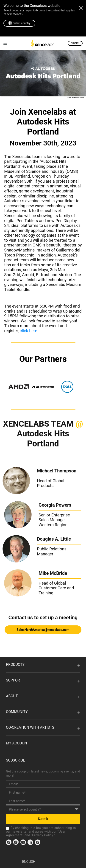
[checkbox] (7, 828)
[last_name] (43, 801)
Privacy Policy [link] (43, 835)
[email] (43, 784)
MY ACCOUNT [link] (18, 743)
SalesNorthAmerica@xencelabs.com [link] (43, 630)
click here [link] (28, 331)
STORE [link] (75, 43)
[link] (5, 43)
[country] (43, 809)
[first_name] (43, 792)
